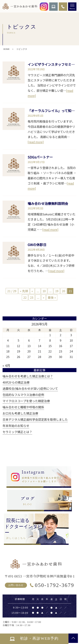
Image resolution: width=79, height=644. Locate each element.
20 (63, 291)
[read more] (36, 142)
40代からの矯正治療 (16, 382)
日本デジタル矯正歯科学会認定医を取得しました (35, 419)
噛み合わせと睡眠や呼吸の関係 (23, 407)
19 (57, 291)
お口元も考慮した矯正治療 (20, 413)
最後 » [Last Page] (52, 297)
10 (44, 291)
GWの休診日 (37, 245)
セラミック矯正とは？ (17, 432)
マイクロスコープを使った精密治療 (26, 401)
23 (32, 297)
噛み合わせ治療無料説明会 (48, 203)
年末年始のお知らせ (16, 426)
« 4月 (6, 365)
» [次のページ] (43, 297)
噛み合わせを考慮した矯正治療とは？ (28, 376)
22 (25, 297)
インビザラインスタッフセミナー (53, 64)
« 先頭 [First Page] (24, 291)
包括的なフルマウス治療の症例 (23, 395)
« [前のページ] (32, 291)
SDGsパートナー (40, 157)
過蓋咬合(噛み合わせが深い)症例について (30, 388)
